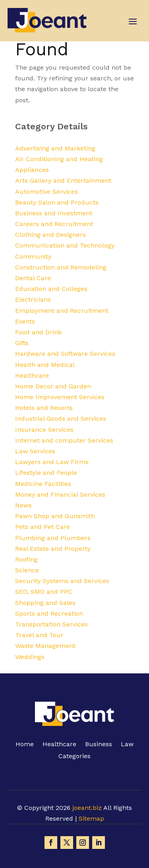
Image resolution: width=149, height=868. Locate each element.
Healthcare (59, 745)
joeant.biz (87, 808)
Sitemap (91, 818)
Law (127, 745)
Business (99, 745)
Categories (74, 757)
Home (25, 745)
